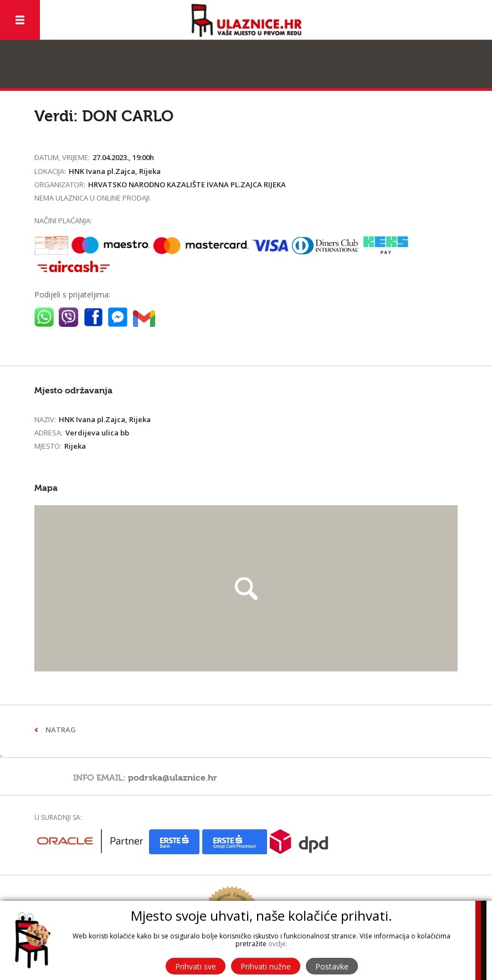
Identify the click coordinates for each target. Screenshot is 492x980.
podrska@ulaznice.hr (173, 778)
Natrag (61, 730)
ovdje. (278, 944)
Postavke (332, 966)
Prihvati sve (196, 966)
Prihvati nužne (266, 966)
